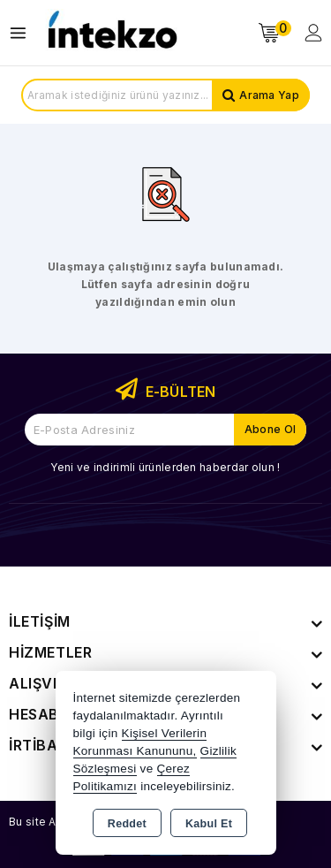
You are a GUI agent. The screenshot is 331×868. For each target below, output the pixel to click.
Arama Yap (269, 95)
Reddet (127, 824)
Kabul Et (209, 824)
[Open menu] (23, 33)
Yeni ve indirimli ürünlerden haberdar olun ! (165, 467)
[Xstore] (111, 33)
